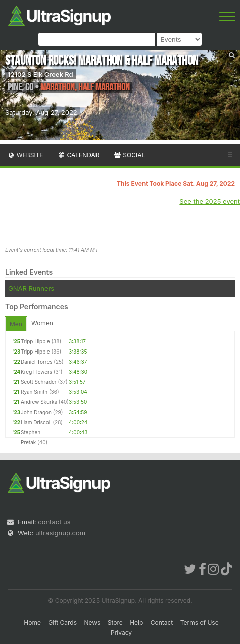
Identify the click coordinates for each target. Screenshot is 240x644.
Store (115, 623)
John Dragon (36, 412)
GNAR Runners (31, 288)
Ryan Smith (34, 392)
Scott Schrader (39, 382)
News (92, 623)
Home (32, 623)
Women (42, 323)
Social (129, 155)
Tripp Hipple (35, 341)
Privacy (121, 633)
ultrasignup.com (60, 533)
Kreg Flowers (36, 372)
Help (136, 623)
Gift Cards (62, 623)
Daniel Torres (37, 362)
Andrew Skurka (39, 402)
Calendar (79, 155)
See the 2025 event (210, 201)
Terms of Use (200, 623)
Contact (162, 623)
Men (16, 324)
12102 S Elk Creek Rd (40, 74)
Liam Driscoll (36, 422)
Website (25, 155)
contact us (54, 522)
